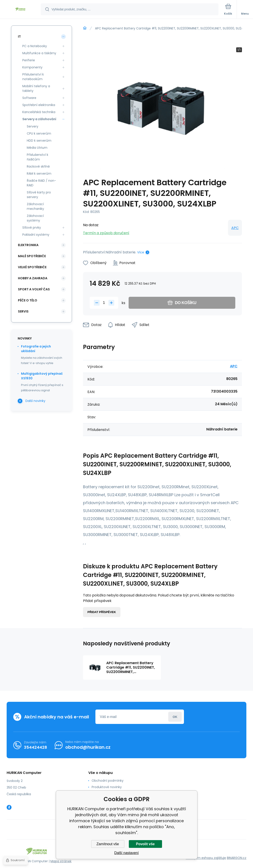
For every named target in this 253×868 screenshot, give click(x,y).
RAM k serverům (39, 174)
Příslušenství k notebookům (33, 77)
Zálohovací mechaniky (35, 206)
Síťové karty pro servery (39, 195)
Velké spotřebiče (32, 267)
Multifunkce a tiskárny (39, 53)
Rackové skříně (38, 166)
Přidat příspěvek (102, 612)
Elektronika (28, 245)
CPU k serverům (39, 133)
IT (19, 37)
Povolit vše (145, 844)
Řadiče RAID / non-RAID (41, 183)
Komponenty (32, 67)
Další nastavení (126, 853)
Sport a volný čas (34, 289)
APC (235, 228)
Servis (23, 311)
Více (141, 252)
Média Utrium (37, 148)
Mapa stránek (61, 861)
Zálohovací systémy (35, 218)
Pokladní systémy (36, 235)
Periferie (29, 60)
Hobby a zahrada (33, 278)
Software (29, 98)
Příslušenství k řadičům (38, 157)
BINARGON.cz (237, 858)
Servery (33, 126)
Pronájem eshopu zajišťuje (206, 858)
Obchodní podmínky (108, 781)
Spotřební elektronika (39, 105)
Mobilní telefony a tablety (36, 88)
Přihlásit (175, 717)
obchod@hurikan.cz (88, 747)
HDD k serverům (39, 141)
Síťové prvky (32, 228)
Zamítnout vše (108, 844)
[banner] (21, 10)
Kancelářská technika (39, 112)
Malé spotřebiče (32, 256)
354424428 (36, 747)
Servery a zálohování (39, 119)
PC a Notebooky (35, 46)
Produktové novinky (107, 787)
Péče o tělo (28, 300)
